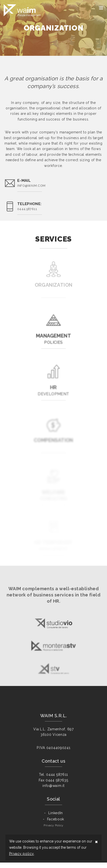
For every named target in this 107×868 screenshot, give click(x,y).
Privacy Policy (53, 831)
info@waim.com (31, 186)
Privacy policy (22, 854)
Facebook (56, 825)
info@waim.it (53, 791)
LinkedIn (56, 818)
